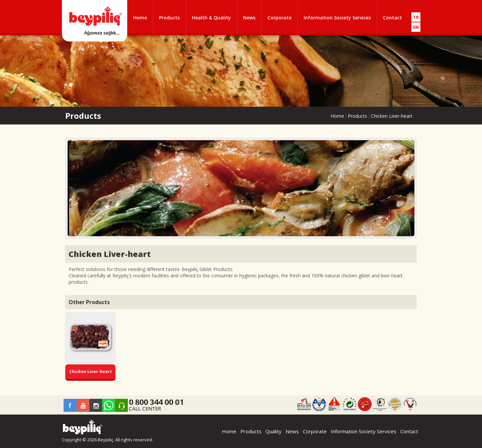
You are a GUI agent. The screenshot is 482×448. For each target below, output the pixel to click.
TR (416, 17)
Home (140, 18)
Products (169, 18)
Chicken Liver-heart (392, 116)
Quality (273, 431)
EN (416, 27)
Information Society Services (337, 18)
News (249, 18)
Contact (392, 18)
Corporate (279, 18)
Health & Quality (211, 18)
